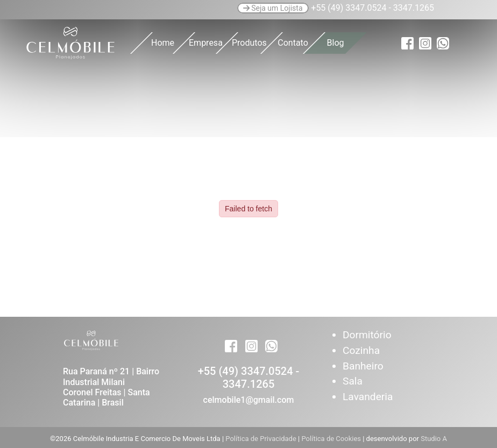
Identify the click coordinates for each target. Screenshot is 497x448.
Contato (293, 43)
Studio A (434, 439)
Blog (336, 43)
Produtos (249, 43)
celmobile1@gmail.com (249, 400)
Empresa (206, 43)
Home (163, 43)
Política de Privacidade (262, 439)
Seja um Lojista (273, 8)
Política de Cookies (332, 439)
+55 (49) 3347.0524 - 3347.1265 (249, 378)
